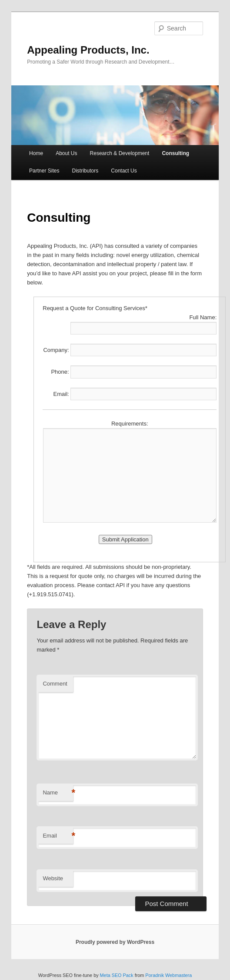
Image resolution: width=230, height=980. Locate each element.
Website (53, 878)
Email (58, 836)
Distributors (85, 171)
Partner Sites (44, 171)
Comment (55, 684)
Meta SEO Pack (117, 975)
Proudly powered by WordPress (115, 942)
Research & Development (120, 153)
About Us (66, 153)
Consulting (175, 153)
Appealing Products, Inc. (88, 50)
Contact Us (124, 171)
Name (58, 793)
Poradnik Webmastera (168, 975)
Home (36, 153)
